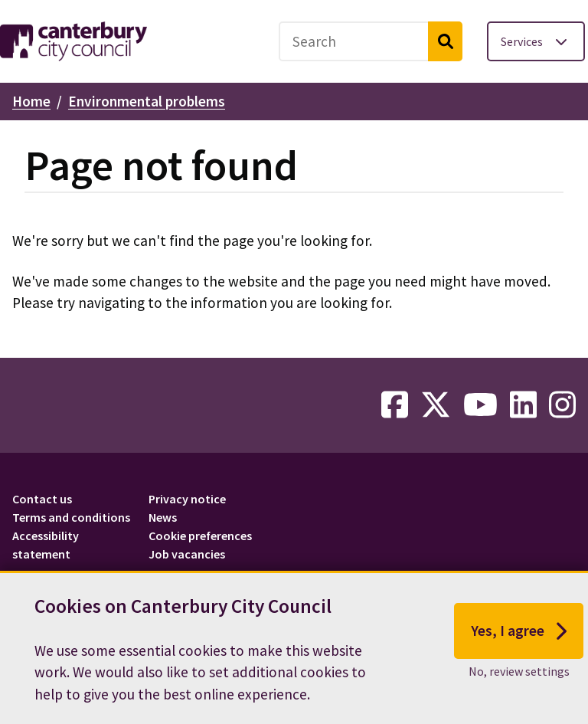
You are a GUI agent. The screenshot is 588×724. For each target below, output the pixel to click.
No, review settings (519, 679)
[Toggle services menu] (536, 41)
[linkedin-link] (523, 405)
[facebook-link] (395, 405)
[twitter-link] (436, 405)
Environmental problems (147, 101)
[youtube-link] (480, 405)
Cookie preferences (200, 536)
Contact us (42, 499)
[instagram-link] (562, 405)
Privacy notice (187, 499)
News (163, 517)
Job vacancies (187, 554)
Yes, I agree (519, 639)
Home (31, 101)
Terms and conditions (71, 517)
